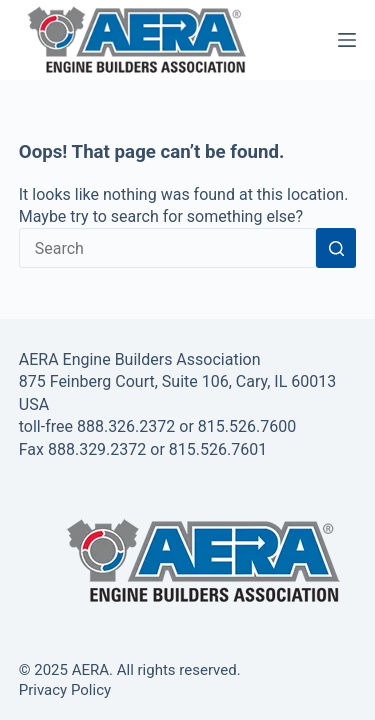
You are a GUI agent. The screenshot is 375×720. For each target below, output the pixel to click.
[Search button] (336, 248)
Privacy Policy (65, 690)
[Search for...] (168, 248)
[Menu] (347, 40)
